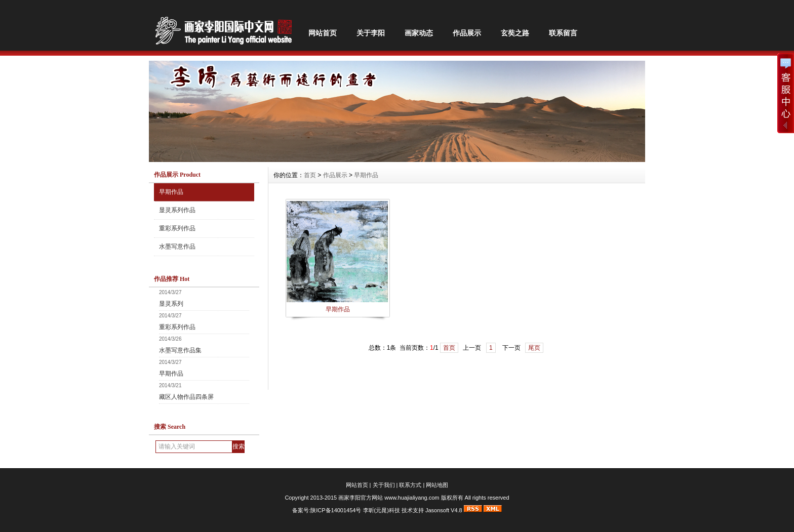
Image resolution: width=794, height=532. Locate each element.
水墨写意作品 (177, 247)
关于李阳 (371, 33)
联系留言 (563, 33)
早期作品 (171, 192)
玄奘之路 (515, 33)
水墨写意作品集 (180, 350)
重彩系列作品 (177, 228)
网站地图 (437, 485)
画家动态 (419, 33)
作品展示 (467, 33)
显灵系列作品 (177, 210)
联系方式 (410, 485)
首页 (310, 175)
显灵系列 (171, 304)
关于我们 (384, 485)
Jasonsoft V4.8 (444, 510)
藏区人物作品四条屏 (186, 397)
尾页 (534, 348)
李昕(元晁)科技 (382, 510)
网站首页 (323, 33)
